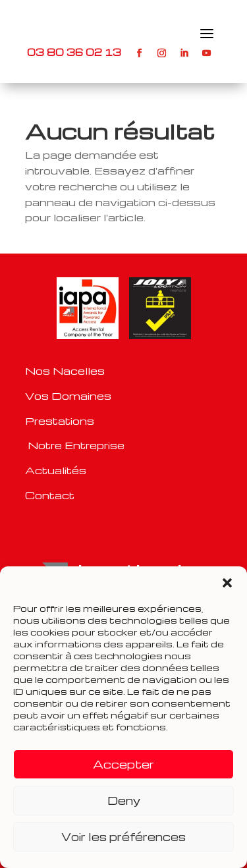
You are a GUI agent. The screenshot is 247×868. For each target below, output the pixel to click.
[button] (227, 583)
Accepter (123, 764)
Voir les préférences (123, 837)
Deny (124, 800)
